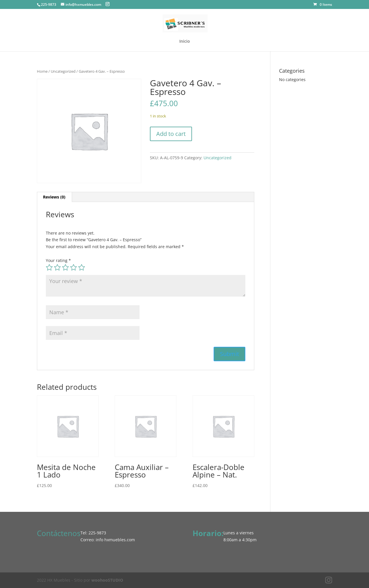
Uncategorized (63, 71)
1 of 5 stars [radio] (49, 267)
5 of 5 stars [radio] (82, 267)
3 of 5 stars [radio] (65, 267)
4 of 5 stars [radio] (74, 267)
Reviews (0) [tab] (54, 197)
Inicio (185, 42)
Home (42, 71)
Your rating (58, 260)
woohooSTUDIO (107, 580)
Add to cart (171, 134)
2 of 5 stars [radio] (57, 267)
